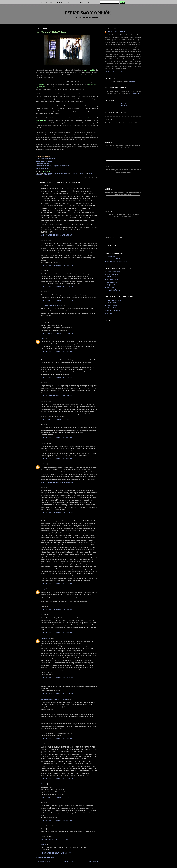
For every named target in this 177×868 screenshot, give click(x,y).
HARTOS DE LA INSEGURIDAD (51, 32)
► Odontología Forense (113, 290)
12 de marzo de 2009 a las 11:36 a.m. (57, 333)
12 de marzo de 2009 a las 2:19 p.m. (57, 459)
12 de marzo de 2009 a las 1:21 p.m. (57, 352)
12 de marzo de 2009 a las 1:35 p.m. (57, 396)
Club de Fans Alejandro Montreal (52, 305)
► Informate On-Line (112, 282)
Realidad (48, 175)
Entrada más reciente (43, 861)
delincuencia (49, 173)
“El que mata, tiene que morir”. (46, 159)
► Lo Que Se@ (110, 285)
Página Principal (68, 861)
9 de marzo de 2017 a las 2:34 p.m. (56, 853)
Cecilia (43, 338)
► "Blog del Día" (110, 256)
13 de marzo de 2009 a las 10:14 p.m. (57, 678)
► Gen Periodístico (111, 280)
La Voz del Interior (134, 93)
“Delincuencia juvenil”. (43, 163)
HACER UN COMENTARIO (45, 858)
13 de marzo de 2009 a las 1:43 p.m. (57, 584)
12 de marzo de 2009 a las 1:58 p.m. (57, 419)
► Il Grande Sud (110, 308)
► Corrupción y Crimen (112, 272)
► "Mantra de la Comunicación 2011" (117, 261)
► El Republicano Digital (113, 300)
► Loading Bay (110, 287)
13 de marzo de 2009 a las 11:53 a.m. (57, 482)
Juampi (43, 589)
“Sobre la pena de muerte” (44, 161)
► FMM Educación (111, 277)
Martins (43, 464)
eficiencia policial (62, 173)
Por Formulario (123, 105)
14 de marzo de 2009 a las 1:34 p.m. (57, 739)
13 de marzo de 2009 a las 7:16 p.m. (57, 633)
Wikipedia (132, 81)
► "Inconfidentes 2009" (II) (114, 259)
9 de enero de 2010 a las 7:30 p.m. (56, 839)
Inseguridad (75, 173)
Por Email (123, 103)
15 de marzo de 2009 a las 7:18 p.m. (57, 797)
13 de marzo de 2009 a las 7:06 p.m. (57, 610)
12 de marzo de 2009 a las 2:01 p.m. (57, 438)
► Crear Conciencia (111, 274)
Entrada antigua (92, 861)
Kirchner (84, 173)
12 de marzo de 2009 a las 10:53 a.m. (57, 265)
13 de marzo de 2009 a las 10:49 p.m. (57, 694)
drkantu (43, 784)
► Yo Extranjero (110, 313)
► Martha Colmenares (112, 311)
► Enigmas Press (111, 303)
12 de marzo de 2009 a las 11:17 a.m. (57, 300)
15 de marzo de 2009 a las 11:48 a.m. (57, 779)
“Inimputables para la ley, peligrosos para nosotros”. (53, 166)
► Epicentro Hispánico (112, 305)
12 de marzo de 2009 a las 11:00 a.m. (57, 286)
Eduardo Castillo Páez (116, 32)
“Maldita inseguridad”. (43, 168)
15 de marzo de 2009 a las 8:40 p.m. (57, 821)
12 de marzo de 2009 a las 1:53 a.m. (57, 235)
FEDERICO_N (46, 638)
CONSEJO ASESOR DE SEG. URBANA (54, 699)
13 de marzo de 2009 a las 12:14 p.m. (57, 513)
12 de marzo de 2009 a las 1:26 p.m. (57, 377)
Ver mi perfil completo (114, 72)
